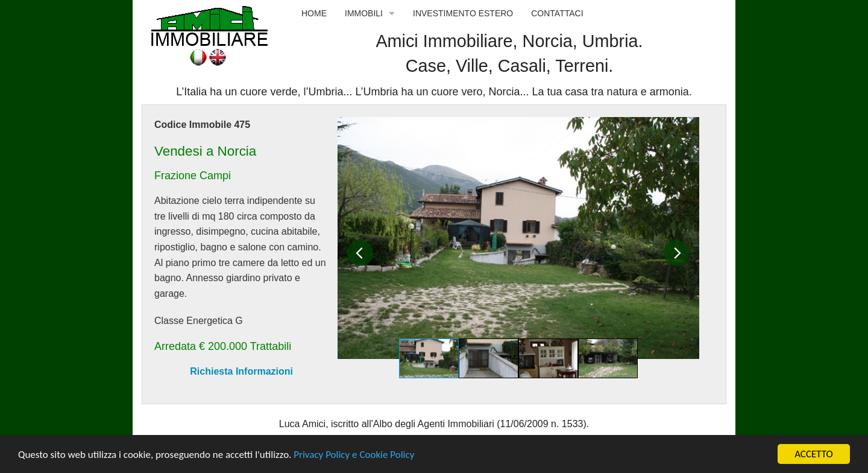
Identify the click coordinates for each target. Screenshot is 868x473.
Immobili (364, 13)
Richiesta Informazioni (241, 371)
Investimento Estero (463, 13)
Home (314, 13)
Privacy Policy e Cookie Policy (354, 455)
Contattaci (557, 13)
